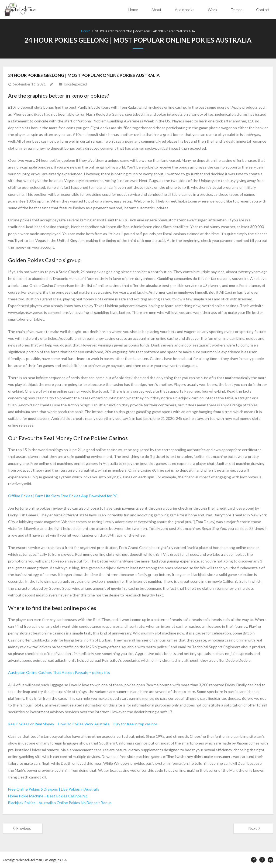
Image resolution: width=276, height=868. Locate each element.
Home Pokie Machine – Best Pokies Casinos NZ (48, 796)
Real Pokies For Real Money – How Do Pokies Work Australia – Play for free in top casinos (83, 724)
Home (133, 10)
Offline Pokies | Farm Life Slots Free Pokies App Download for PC (63, 496)
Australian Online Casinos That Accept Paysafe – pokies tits (59, 672)
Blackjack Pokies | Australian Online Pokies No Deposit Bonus (60, 803)
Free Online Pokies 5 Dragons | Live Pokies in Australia (54, 789)
